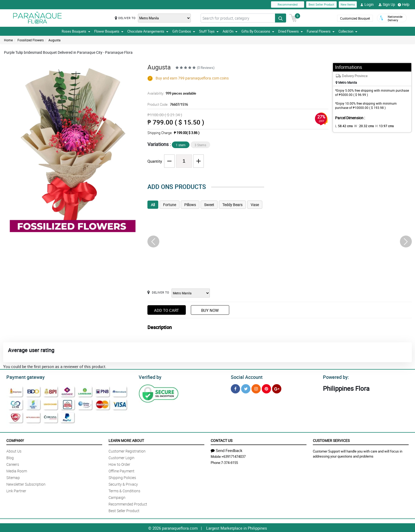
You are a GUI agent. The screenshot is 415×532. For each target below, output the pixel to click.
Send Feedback (227, 450)
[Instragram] (256, 388)
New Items (348, 4)
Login (367, 5)
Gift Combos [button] (184, 31)
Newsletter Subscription (26, 483)
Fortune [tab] (170, 205)
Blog (10, 457)
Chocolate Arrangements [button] (148, 31)
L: (343, 126)
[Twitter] (246, 388)
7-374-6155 (229, 462)
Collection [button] (348, 31)
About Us (14, 450)
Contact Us (222, 440)
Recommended (288, 4)
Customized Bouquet (355, 18)
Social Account (245, 376)
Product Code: (167, 104)
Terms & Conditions (124, 490)
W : (362, 126)
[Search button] (281, 18)
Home (8, 40)
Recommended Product (128, 503)
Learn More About (126, 440)
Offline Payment (121, 470)
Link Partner (16, 490)
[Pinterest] (266, 388)
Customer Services (331, 440)
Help (404, 5)
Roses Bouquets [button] (76, 31)
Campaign (117, 497)
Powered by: (335, 376)
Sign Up (387, 5)
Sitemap (13, 477)
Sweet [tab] (209, 205)
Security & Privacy (123, 483)
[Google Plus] (277, 388)
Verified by (149, 376)
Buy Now (210, 310)
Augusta (55, 40)
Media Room (17, 470)
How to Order (119, 464)
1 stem (181, 145)
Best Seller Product (321, 4)
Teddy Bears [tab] (232, 205)
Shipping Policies (122, 477)
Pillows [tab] (190, 205)
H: (380, 126)
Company (15, 440)
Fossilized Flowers (31, 40)
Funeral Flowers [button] (321, 31)
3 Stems (200, 145)
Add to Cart (166, 310)
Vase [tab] (255, 205)
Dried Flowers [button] (290, 31)
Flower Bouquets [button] (109, 31)
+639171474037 (234, 456)
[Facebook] (235, 388)
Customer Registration (127, 450)
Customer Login (121, 457)
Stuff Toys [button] (209, 31)
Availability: (170, 93)
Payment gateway (23, 376)
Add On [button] (230, 31)
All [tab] (153, 205)
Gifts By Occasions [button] (258, 31)
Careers (13, 464)
